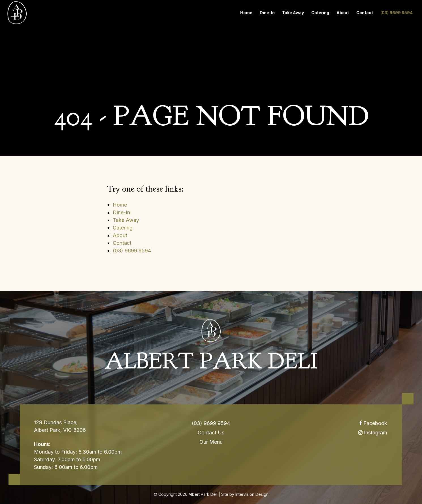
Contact (365, 13)
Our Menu (211, 442)
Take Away (293, 13)
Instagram (373, 433)
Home (246, 13)
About (343, 13)
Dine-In (267, 13)
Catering (320, 13)
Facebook (373, 423)
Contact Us (211, 433)
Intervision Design (252, 494)
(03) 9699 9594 (397, 13)
